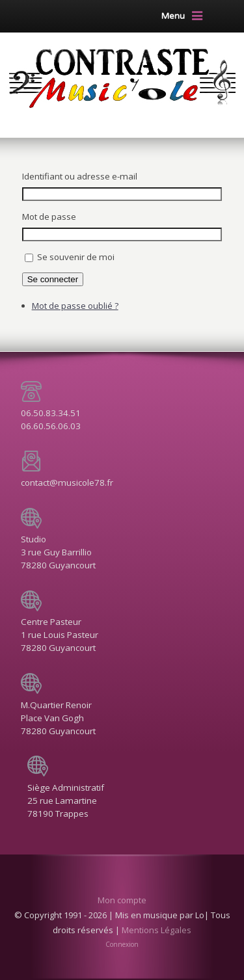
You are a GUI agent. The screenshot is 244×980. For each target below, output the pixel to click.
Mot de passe (49, 217)
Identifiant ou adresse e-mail (80, 176)
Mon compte (122, 900)
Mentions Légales (156, 930)
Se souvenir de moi (76, 257)
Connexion (122, 944)
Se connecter (53, 279)
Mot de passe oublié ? (75, 306)
